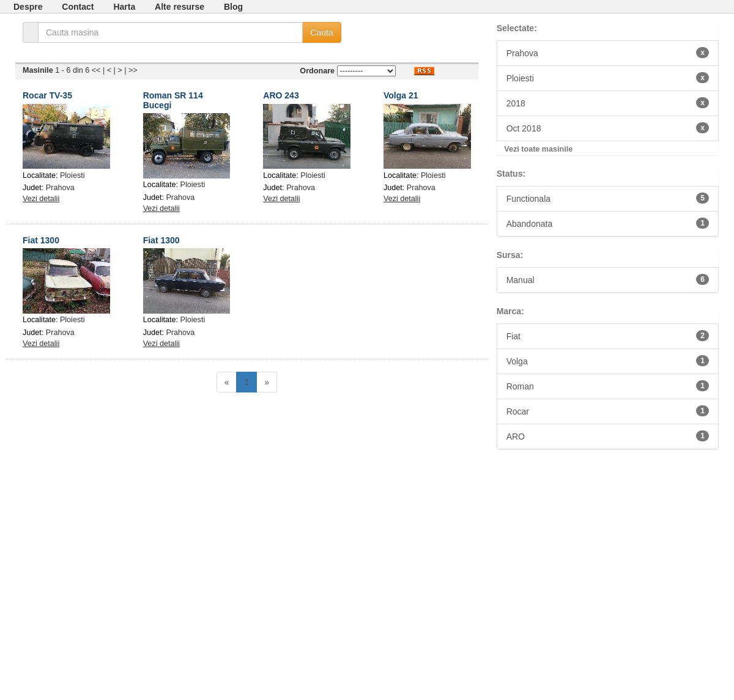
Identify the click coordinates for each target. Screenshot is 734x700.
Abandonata (608, 223)
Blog (233, 7)
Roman (608, 386)
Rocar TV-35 (47, 95)
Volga (608, 361)
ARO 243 (281, 95)
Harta (124, 7)
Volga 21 (401, 95)
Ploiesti (72, 175)
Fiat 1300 (41, 240)
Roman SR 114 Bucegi (173, 100)
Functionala (608, 198)
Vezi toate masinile (538, 149)
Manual (608, 279)
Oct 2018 (608, 128)
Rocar (608, 411)
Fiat (608, 336)
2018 (608, 103)
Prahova (60, 188)
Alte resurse (180, 7)
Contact (78, 7)
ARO (608, 436)
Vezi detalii (41, 199)
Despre (28, 7)
